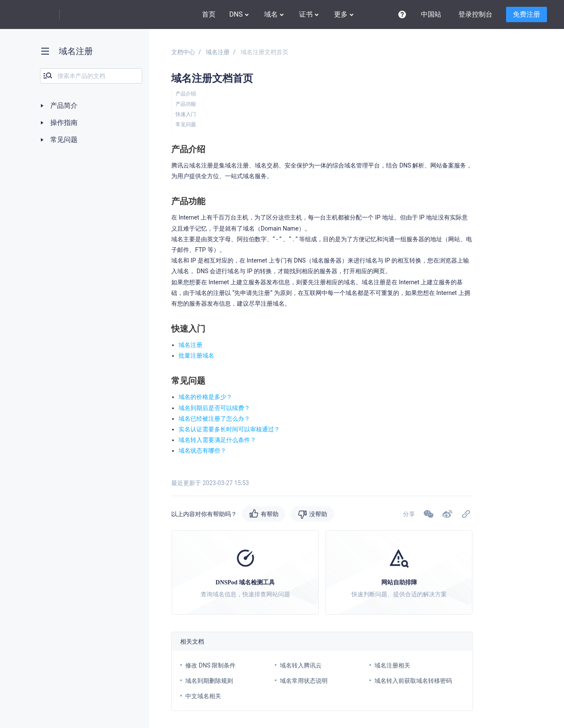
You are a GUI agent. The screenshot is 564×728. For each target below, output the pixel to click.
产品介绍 (186, 94)
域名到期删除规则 (209, 681)
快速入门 (186, 114)
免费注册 (527, 14)
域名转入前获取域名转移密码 (413, 681)
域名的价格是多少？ (205, 397)
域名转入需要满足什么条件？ (217, 440)
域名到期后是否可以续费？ (214, 408)
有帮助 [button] (270, 514)
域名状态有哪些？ (202, 451)
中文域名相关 (203, 696)
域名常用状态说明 (304, 681)
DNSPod (87, 15)
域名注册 (218, 52)
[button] (447, 514)
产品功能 (186, 104)
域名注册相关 (392, 665)
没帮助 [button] (318, 514)
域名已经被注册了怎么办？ (214, 419)
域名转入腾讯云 (301, 665)
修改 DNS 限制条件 (210, 665)
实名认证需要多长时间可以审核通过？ (229, 429)
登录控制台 (475, 14)
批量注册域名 (196, 355)
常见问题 (186, 124)
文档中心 (183, 52)
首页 (209, 14)
